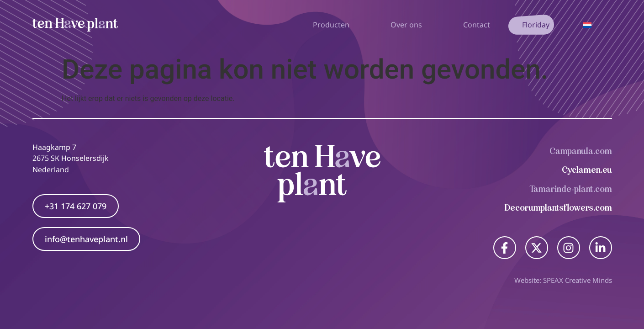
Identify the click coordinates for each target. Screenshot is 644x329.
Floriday (536, 25)
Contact (477, 25)
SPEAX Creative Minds (578, 280)
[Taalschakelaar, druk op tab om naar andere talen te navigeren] (587, 25)
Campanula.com (581, 151)
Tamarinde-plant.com (571, 189)
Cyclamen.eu (587, 170)
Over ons (409, 25)
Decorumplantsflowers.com (558, 208)
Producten (333, 25)
